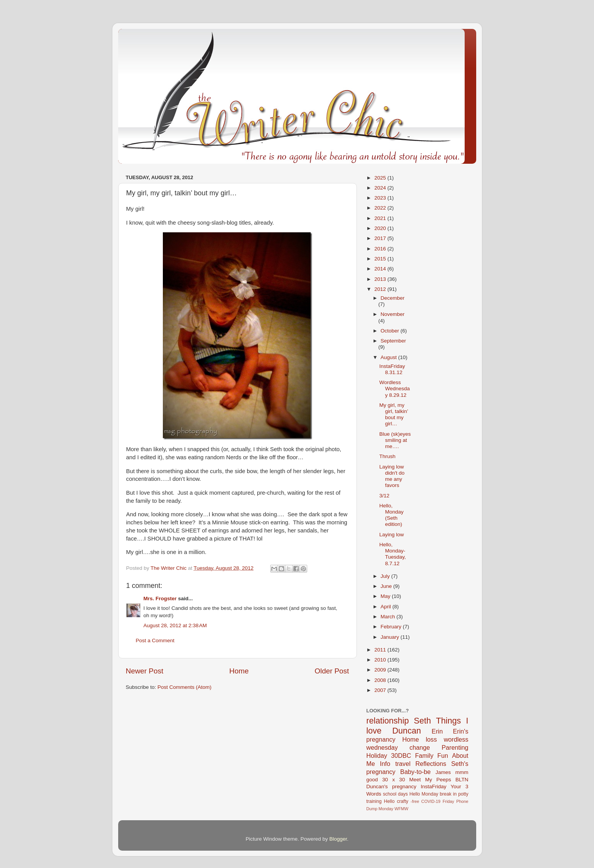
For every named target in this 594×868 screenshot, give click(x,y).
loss (431, 739)
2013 (381, 279)
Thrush (387, 456)
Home (239, 671)
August (390, 357)
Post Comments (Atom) (184, 687)
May (386, 596)
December (393, 298)
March (389, 617)
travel (403, 764)
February (392, 627)
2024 (381, 188)
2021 (381, 218)
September (393, 341)
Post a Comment (155, 641)
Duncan (407, 731)
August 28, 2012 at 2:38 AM (175, 625)
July (386, 576)
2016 (381, 249)
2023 (381, 198)
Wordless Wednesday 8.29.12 (394, 389)
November (393, 314)
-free (415, 801)
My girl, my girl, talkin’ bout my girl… (394, 415)
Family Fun (432, 756)
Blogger (338, 839)
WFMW (402, 809)
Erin (437, 731)
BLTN (462, 780)
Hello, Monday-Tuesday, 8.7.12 (392, 554)
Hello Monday (424, 794)
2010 (381, 660)
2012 (381, 289)
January (391, 637)
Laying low (392, 535)
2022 (381, 208)
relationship (388, 721)
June (387, 586)
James (443, 772)
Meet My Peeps (430, 780)
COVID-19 (431, 801)
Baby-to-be (416, 772)
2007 (381, 690)
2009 (381, 670)
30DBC (401, 756)
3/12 (384, 496)
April (387, 607)
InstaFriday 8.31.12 (392, 369)
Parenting (455, 747)
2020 (381, 228)
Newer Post (145, 671)
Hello (389, 801)
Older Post (332, 671)
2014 (381, 269)
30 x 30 (394, 780)
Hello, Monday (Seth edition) (391, 515)
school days (396, 794)
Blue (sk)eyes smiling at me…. (395, 440)
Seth (422, 721)
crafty (403, 801)
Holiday (377, 756)
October (391, 331)
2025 (381, 178)
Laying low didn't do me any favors (392, 476)
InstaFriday (434, 787)
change (420, 747)
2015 (381, 259)
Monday (386, 809)
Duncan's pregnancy (392, 787)
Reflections (431, 764)
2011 (381, 650)
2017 (381, 238)
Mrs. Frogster (160, 599)
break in (448, 794)
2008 (381, 680)
